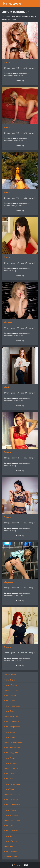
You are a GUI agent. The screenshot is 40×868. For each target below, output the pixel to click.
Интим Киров (9, 836)
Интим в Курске (10, 810)
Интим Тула (8, 826)
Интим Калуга (9, 732)
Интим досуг (12, 4)
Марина (8, 582)
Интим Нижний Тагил (12, 748)
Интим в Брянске (11, 768)
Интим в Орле (9, 701)
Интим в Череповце (12, 706)
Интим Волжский (11, 716)
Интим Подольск (11, 680)
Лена (7, 257)
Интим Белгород (10, 763)
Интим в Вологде (11, 690)
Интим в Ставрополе (12, 805)
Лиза (7, 63)
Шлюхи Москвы (10, 857)
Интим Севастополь (12, 794)
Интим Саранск (10, 696)
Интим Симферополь (12, 727)
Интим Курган (9, 711)
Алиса (7, 647)
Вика (7, 128)
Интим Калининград (12, 820)
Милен (8, 322)
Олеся (7, 517)
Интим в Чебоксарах (12, 831)
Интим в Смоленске (12, 722)
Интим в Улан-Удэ (11, 800)
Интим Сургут (9, 758)
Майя (7, 387)
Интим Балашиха (11, 815)
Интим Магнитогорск (12, 784)
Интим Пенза (9, 846)
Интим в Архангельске (13, 742)
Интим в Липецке (11, 841)
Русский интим (10, 675)
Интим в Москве (10, 852)
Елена (7, 452)
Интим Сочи (9, 779)
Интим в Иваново (11, 774)
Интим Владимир (11, 753)
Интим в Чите (9, 737)
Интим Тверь (9, 789)
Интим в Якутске (11, 685)
